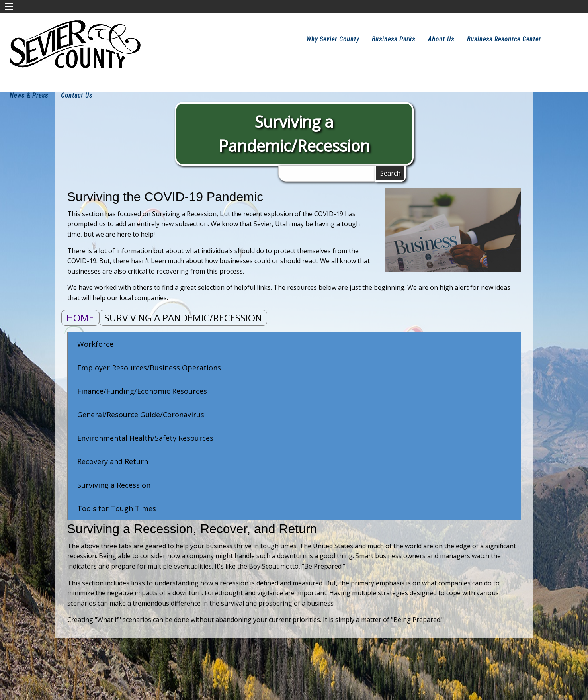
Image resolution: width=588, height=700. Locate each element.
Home (80, 318)
